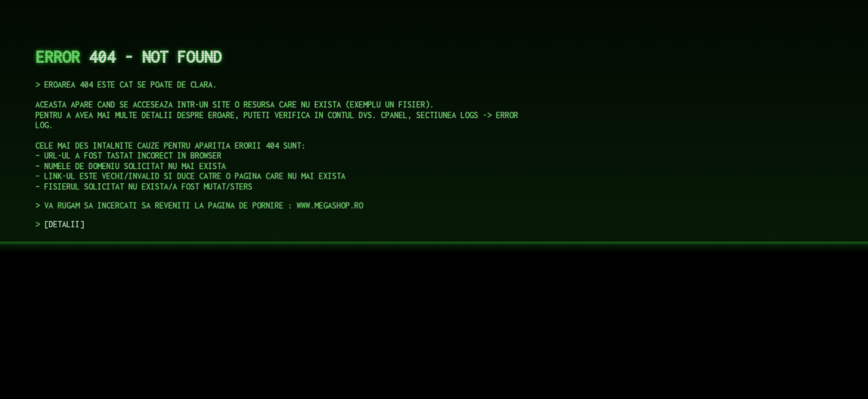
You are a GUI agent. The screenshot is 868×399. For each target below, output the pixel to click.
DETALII (64, 224)
